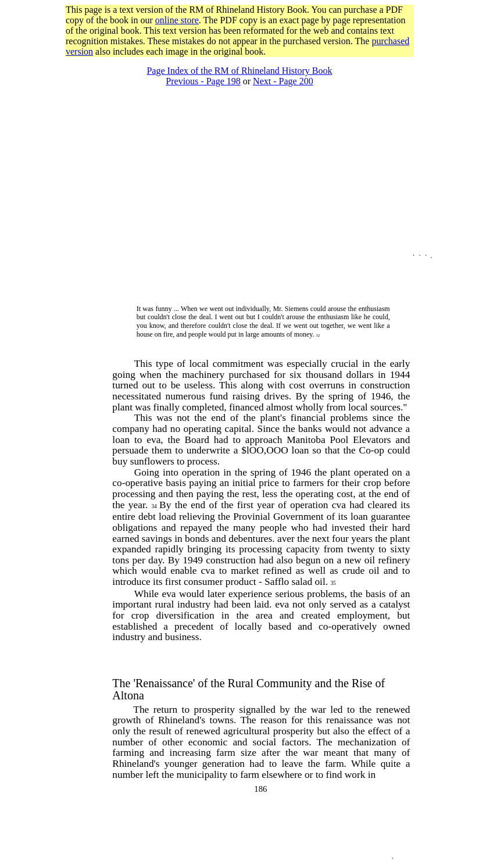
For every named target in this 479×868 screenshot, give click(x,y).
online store (177, 20)
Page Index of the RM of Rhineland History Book (239, 71)
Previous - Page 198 (203, 81)
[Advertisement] (239, 61)
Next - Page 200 (283, 81)
